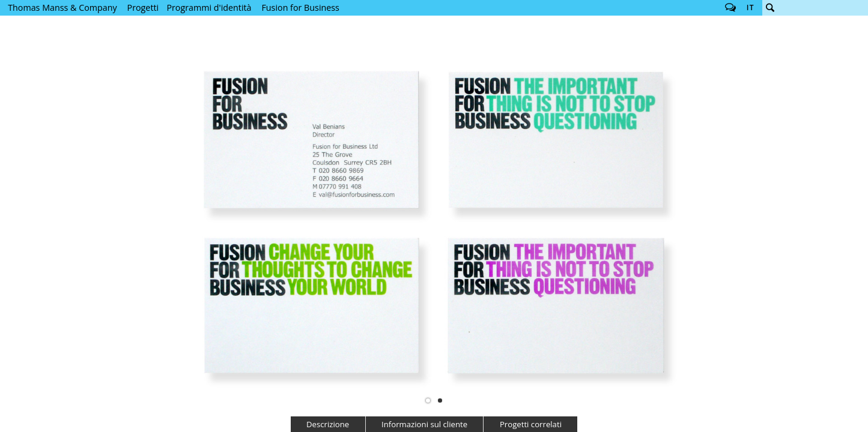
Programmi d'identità (209, 7)
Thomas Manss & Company (62, 7)
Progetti (143, 7)
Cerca (770, 8)
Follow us (730, 8)
